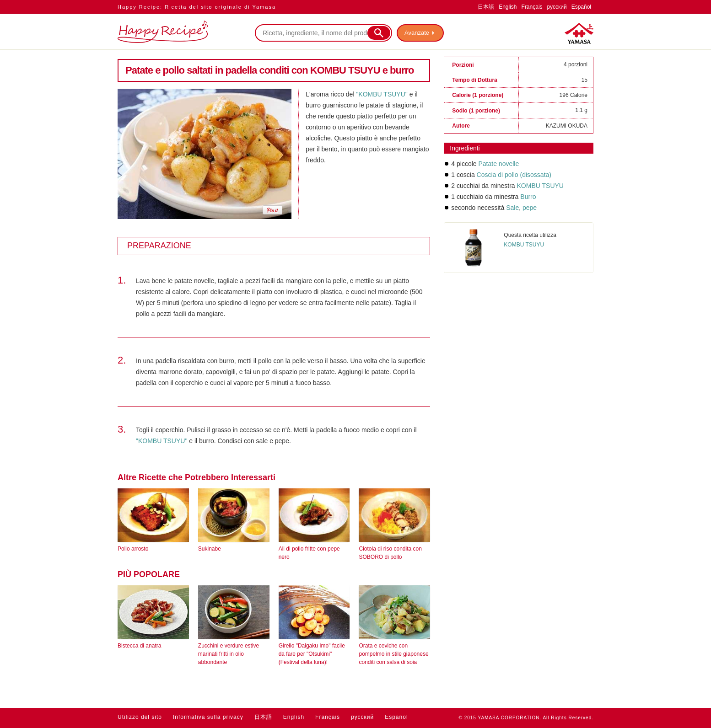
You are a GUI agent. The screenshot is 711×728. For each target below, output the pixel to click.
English (508, 7)
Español (581, 7)
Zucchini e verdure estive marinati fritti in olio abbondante (229, 654)
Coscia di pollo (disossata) (514, 175)
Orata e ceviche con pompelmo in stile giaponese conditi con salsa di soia (393, 654)
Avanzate (417, 33)
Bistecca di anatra (139, 646)
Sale (512, 208)
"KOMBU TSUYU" (382, 94)
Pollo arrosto (133, 549)
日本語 (486, 7)
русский (557, 7)
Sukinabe (210, 549)
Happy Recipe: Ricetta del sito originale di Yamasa (197, 7)
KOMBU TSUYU (540, 186)
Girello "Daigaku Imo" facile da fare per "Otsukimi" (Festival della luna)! (312, 654)
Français (532, 7)
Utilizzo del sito (140, 717)
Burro (528, 197)
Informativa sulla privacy (208, 717)
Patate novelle (498, 164)
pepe (529, 208)
